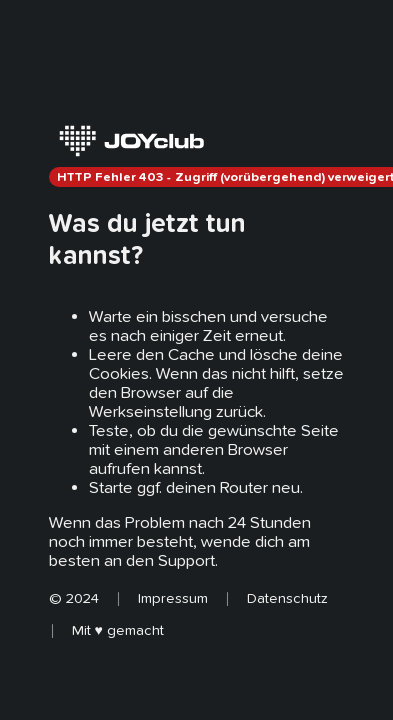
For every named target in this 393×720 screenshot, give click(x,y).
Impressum (173, 598)
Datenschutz (287, 598)
